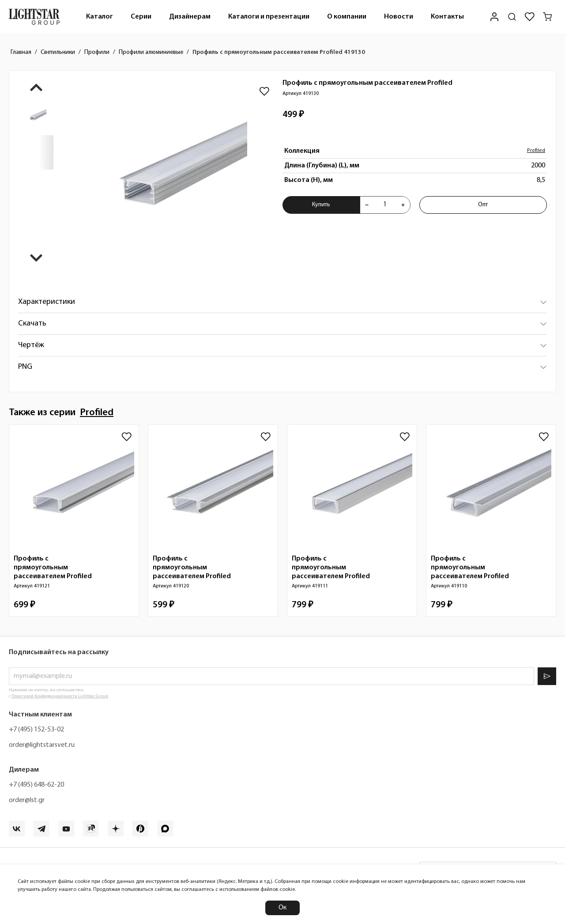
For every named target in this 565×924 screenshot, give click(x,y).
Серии (141, 17)
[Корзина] (547, 17)
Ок (282, 908)
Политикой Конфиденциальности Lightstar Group (60, 696)
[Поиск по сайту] (512, 17)
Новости (399, 17)
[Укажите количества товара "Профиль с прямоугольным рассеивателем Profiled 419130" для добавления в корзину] (385, 205)
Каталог (100, 17)
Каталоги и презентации (269, 17)
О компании (347, 17)
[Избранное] (530, 17)
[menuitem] (100, 17)
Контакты (447, 17)
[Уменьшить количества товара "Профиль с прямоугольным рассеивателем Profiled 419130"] (367, 205)
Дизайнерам (190, 17)
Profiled (536, 151)
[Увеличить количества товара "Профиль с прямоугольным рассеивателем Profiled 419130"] (403, 205)
